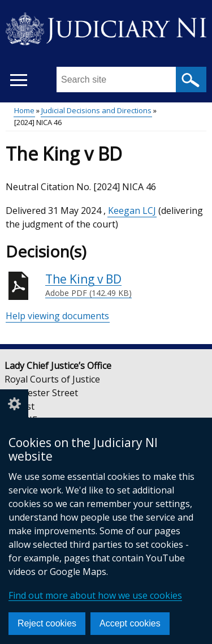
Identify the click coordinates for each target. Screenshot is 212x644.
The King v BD (88, 285)
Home (24, 110)
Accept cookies (130, 623)
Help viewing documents (57, 316)
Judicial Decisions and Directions (96, 110)
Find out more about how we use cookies (95, 595)
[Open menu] (18, 80)
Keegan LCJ (132, 211)
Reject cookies (47, 623)
